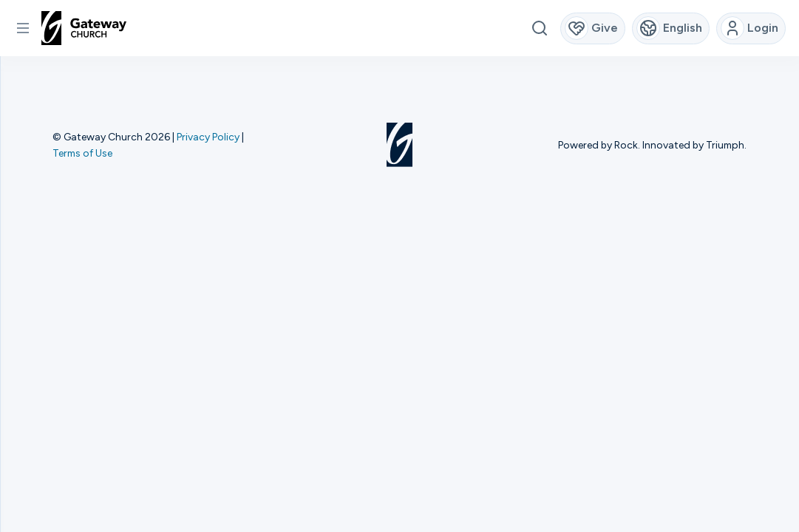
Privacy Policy (208, 137)
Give (592, 28)
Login (750, 28)
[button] (23, 28)
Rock (626, 145)
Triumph (725, 145)
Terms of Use (82, 153)
